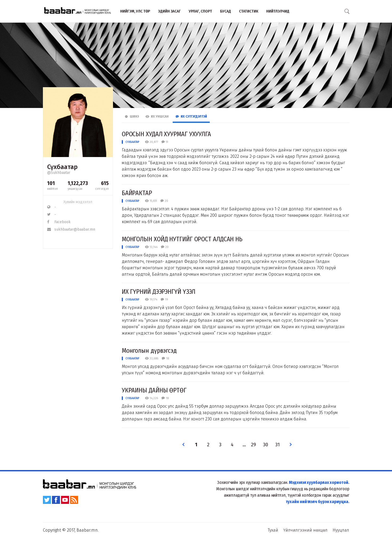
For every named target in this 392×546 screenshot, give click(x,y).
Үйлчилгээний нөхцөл (305, 530)
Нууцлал (341, 530)
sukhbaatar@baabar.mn (71, 229)
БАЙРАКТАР (137, 193)
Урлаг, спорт (200, 11)
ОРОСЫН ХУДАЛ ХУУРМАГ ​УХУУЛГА (166, 134)
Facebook (59, 222)
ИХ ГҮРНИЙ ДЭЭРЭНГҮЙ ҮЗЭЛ (159, 292)
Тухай (273, 530)
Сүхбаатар (132, 142)
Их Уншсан (157, 117)
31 (278, 445)
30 (266, 445)
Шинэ (132, 117)
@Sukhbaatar (59, 173)
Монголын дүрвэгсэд (149, 351)
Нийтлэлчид (278, 11)
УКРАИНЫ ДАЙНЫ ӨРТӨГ (154, 390)
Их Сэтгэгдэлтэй (191, 117)
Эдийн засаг (169, 11)
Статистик (249, 11)
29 (254, 445)
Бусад (226, 11)
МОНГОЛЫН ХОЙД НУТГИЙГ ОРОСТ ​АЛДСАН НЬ (182, 239)
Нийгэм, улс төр (135, 11)
